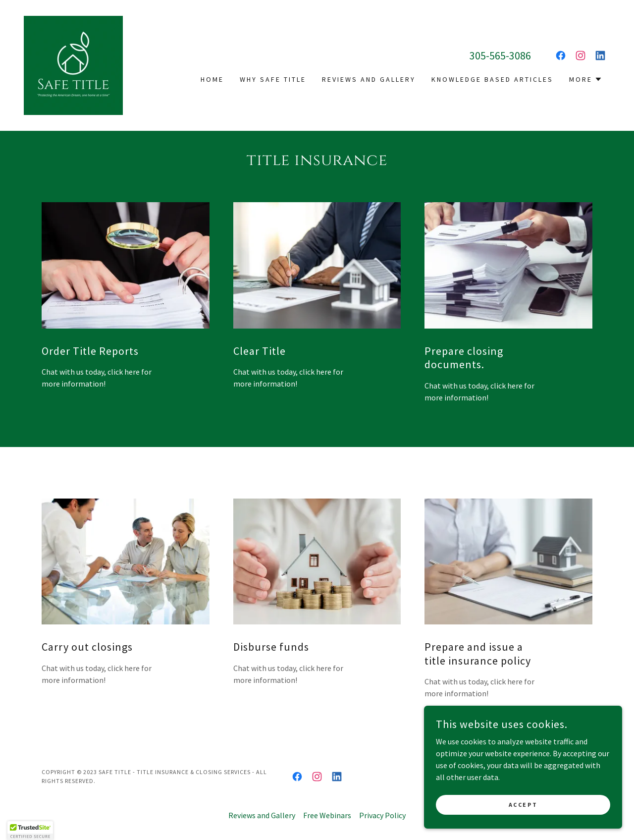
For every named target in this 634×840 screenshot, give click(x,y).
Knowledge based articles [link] (492, 79)
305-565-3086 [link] (500, 56)
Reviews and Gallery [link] (369, 79)
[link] (73, 64)
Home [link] (212, 79)
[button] (586, 79)
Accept (523, 805)
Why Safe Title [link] (273, 79)
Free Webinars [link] (327, 815)
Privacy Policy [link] (382, 815)
